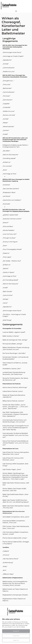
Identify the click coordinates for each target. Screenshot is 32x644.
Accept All (16, 631)
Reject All (16, 640)
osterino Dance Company (21, 211)
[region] (16, 630)
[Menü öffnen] (16, 11)
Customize (16, 636)
